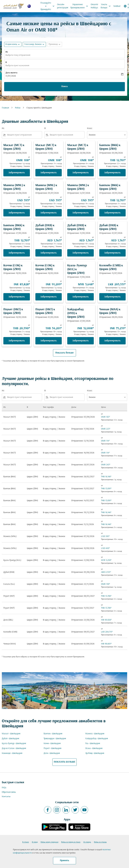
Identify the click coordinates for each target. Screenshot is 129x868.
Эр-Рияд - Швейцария (95, 753)
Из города (87, 842)
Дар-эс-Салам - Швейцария (14, 748)
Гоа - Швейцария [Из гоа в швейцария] (93, 743)
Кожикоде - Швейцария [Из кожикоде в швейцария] (12, 753)
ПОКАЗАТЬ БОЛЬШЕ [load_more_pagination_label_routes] (64, 762)
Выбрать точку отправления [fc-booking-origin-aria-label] (18, 55)
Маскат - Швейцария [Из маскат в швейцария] (11, 734)
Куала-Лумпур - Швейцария (14, 743)
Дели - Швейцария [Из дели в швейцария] (52, 753)
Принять (64, 861)
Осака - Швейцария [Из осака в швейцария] (94, 748)
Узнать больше (106, 6)
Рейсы (18, 108)
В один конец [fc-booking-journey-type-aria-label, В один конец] (11, 44)
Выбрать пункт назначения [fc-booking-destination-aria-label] (17, 66)
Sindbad (117, 6)
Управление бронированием (80, 6)
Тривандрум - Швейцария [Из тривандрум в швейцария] (55, 739)
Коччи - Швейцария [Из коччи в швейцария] (52, 743)
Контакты (6, 797)
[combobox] (24, 135)
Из (7, 52)
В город (35, 842)
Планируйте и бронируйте (48, 6)
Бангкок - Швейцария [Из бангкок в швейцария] (53, 734)
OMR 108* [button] (46, 30)
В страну (26, 842)
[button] (34, 44)
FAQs (4, 788)
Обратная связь (9, 792)
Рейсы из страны (100, 842)
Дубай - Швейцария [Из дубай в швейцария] (10, 739)
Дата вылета (11, 73)
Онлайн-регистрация (63, 6)
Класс (90, 128)
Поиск (64, 86)
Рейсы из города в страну (71, 842)
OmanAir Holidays (94, 6)
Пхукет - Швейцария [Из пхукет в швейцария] (52, 748)
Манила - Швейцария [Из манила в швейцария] (95, 734)
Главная (5, 108)
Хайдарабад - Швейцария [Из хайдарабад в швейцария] (97, 739)
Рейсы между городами (49, 842)
